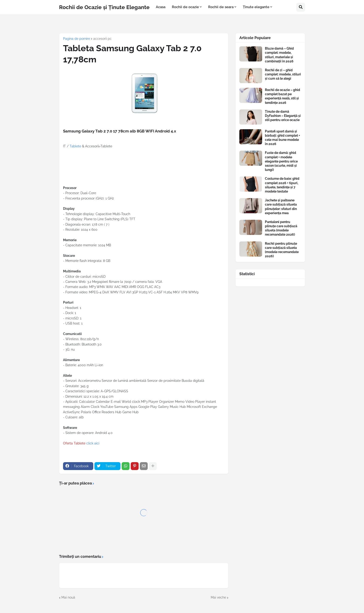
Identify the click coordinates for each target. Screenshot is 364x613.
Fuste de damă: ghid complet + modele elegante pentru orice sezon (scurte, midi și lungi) (281, 161)
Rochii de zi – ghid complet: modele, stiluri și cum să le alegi (283, 74)
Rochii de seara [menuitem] (221, 7)
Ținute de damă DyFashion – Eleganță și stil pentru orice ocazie (283, 116)
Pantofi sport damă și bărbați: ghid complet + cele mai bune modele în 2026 (282, 138)
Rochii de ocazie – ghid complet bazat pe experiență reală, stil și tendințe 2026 (282, 96)
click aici (93, 443)
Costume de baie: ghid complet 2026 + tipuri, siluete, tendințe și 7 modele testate (282, 185)
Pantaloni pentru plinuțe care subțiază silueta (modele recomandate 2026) (281, 228)
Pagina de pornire (77, 39)
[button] (301, 7)
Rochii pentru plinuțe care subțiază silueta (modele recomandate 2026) (282, 250)
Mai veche (218, 597)
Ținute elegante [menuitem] (256, 7)
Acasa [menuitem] (161, 7)
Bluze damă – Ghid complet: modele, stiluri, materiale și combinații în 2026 (279, 55)
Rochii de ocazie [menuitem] (185, 7)
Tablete (75, 146)
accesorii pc (102, 39)
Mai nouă (68, 597)
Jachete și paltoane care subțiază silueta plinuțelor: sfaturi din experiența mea (281, 207)
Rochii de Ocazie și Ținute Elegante (104, 7)
